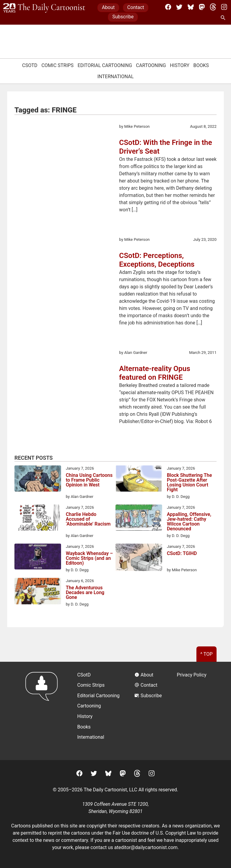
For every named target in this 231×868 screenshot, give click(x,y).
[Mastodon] (202, 7)
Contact (136, 7)
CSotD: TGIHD (182, 554)
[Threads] (213, 7)
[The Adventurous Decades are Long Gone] (38, 592)
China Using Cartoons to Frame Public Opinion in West (89, 480)
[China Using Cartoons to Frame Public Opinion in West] (38, 480)
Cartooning (151, 65)
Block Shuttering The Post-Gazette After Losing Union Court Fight (189, 483)
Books (201, 65)
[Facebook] (168, 7)
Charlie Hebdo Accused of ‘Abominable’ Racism (88, 519)
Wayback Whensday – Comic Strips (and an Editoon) (89, 558)
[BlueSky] (191, 7)
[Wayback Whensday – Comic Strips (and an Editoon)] (38, 558)
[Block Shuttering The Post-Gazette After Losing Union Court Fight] (139, 480)
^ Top (206, 654)
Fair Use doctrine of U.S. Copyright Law (154, 833)
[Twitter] (179, 7)
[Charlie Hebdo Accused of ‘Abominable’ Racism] (38, 519)
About (108, 7)
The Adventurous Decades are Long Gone (85, 593)
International (116, 77)
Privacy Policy (192, 675)
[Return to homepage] (43, 711)
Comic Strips (58, 65)
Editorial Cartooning (105, 65)
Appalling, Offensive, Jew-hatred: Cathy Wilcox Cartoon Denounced (189, 522)
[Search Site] (224, 18)
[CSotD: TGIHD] (139, 558)
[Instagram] (224, 7)
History (180, 65)
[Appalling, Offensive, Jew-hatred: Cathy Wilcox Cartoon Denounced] (139, 519)
